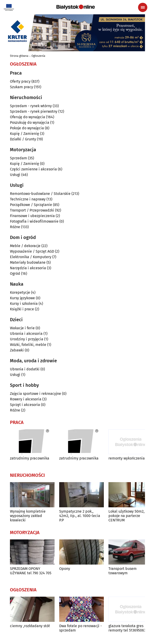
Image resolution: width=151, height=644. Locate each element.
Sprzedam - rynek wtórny (31, 106)
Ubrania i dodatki (25, 369)
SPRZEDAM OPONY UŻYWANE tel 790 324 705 (31, 571)
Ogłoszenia (38, 56)
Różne (15, 227)
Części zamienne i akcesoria (33, 169)
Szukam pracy (22, 87)
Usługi (15, 175)
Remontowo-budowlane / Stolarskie (40, 194)
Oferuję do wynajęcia (28, 117)
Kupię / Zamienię (25, 134)
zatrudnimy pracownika (30, 458)
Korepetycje (20, 292)
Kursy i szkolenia (24, 304)
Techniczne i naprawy (28, 199)
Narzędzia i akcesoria (28, 268)
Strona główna (19, 56)
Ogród (15, 274)
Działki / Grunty (23, 139)
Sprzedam (18, 158)
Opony (65, 569)
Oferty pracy (20, 81)
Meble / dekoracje (25, 246)
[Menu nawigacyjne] (143, 7)
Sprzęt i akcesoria (25, 405)
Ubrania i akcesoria (26, 334)
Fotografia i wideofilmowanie (34, 221)
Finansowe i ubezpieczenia (32, 216)
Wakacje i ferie (22, 328)
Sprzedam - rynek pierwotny (34, 111)
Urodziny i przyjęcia (27, 339)
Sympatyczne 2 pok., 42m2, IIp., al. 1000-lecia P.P (80, 516)
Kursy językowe (22, 298)
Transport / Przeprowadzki (32, 210)
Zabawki (17, 350)
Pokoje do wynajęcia (27, 128)
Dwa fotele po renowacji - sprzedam (80, 628)
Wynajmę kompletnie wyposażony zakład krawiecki (28, 516)
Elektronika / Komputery (31, 257)
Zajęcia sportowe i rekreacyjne (35, 394)
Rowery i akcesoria (26, 399)
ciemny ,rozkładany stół (30, 626)
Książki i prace (22, 309)
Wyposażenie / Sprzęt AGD (32, 251)
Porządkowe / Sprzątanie (31, 205)
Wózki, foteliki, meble (28, 345)
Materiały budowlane (28, 262)
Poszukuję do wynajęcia (30, 122)
